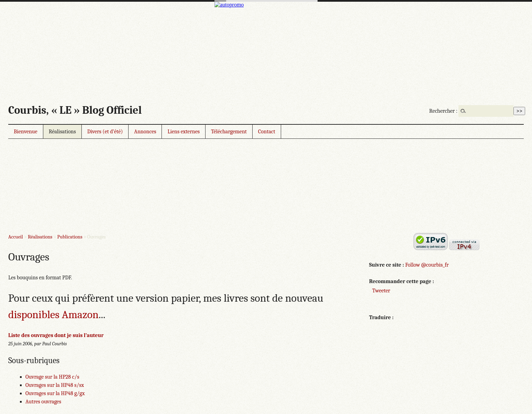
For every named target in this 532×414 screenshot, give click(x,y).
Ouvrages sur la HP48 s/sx (55, 385)
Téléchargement (229, 132)
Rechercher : (443, 111)
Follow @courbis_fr (427, 265)
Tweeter (381, 291)
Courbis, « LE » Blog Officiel (75, 110)
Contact (267, 132)
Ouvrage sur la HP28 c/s (52, 377)
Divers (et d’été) (105, 132)
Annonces (145, 132)
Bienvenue (26, 132)
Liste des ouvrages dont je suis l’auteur (56, 335)
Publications (70, 237)
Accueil (16, 237)
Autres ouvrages (43, 402)
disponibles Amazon (53, 315)
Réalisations (62, 132)
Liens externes (184, 132)
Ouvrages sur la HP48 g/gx (55, 393)
